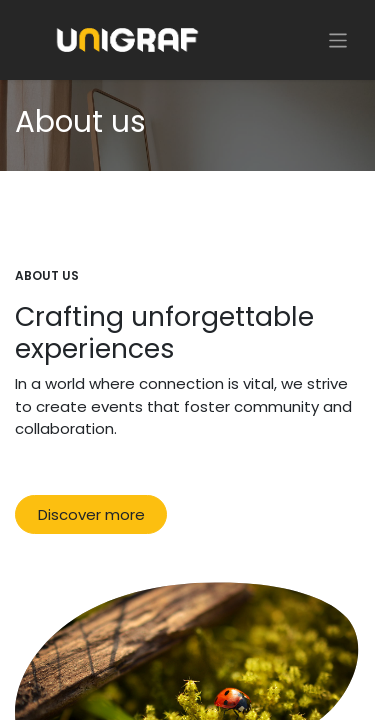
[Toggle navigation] (338, 39)
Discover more (91, 514)
